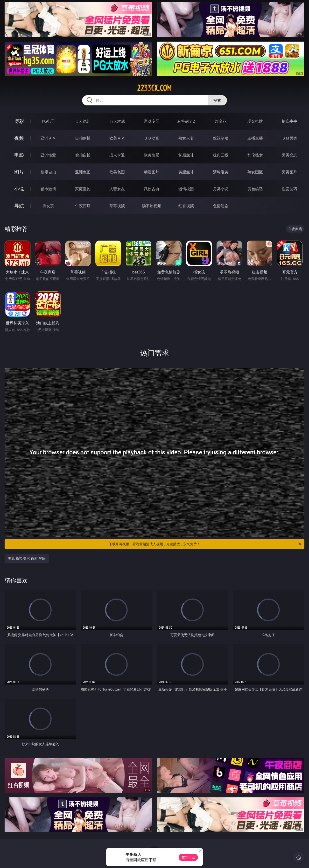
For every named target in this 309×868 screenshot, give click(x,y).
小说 (19, 189)
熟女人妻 (186, 138)
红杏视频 (186, 206)
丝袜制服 (221, 138)
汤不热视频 (152, 206)
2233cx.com (154, 88)
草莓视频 (117, 206)
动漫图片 (152, 172)
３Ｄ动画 (152, 138)
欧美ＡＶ (117, 138)
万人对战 (117, 121)
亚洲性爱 (48, 155)
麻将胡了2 (186, 121)
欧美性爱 (152, 155)
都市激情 (48, 189)
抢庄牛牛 (289, 121)
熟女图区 (255, 172)
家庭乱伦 (83, 189)
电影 (19, 155)
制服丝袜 (186, 155)
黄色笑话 (255, 189)
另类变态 (289, 155)
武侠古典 (152, 189)
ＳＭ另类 (289, 138)
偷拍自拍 (83, 155)
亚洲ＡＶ (48, 138)
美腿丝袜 (186, 172)
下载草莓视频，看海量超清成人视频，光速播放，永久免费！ (205, 544)
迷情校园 (186, 189)
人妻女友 (117, 189)
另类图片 (289, 172)
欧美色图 (117, 172)
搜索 (217, 100)
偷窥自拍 (48, 172)
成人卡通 (117, 155)
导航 (19, 206)
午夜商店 (83, 206)
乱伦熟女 (255, 155)
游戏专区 (152, 121)
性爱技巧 (289, 189)
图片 (19, 172)
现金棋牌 (255, 121)
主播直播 (255, 138)
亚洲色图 (83, 172)
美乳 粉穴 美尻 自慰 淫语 (27, 558)
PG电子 (48, 121)
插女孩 (48, 206)
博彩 (19, 121)
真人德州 (83, 121)
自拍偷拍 (83, 138)
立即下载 (188, 857)
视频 (19, 138)
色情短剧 (221, 206)
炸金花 (221, 121)
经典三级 (221, 155)
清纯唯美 (221, 172)
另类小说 (221, 189)
